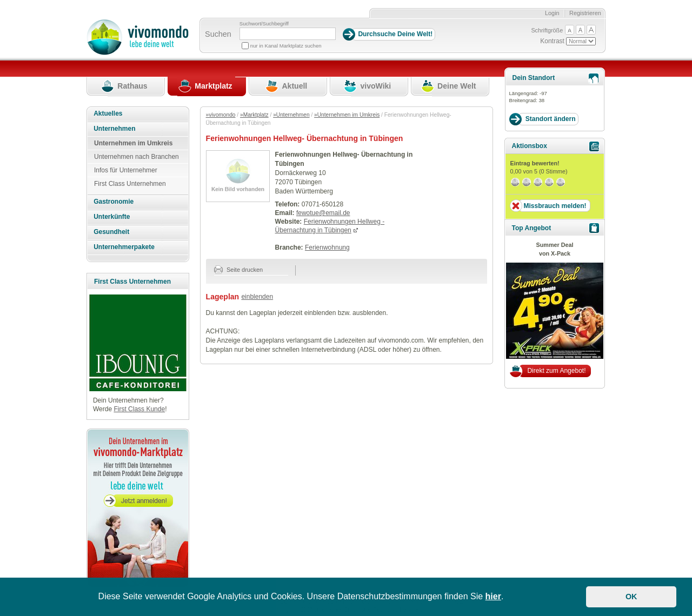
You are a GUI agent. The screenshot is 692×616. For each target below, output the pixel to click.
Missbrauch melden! (555, 206)
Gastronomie (114, 202)
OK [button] (631, 597)
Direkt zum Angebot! (556, 371)
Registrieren (585, 13)
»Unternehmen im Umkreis (347, 115)
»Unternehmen (291, 115)
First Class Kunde (139, 409)
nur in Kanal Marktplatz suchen (286, 46)
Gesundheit (111, 232)
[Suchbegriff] (288, 34)
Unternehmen (114, 129)
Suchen (218, 34)
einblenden (257, 297)
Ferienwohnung (327, 247)
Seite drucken (239, 270)
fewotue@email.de (323, 213)
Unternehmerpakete (124, 247)
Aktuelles (108, 113)
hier (493, 596)
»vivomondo (221, 115)
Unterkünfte (112, 217)
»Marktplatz (254, 115)
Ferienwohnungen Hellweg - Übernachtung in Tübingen (330, 226)
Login (552, 13)
